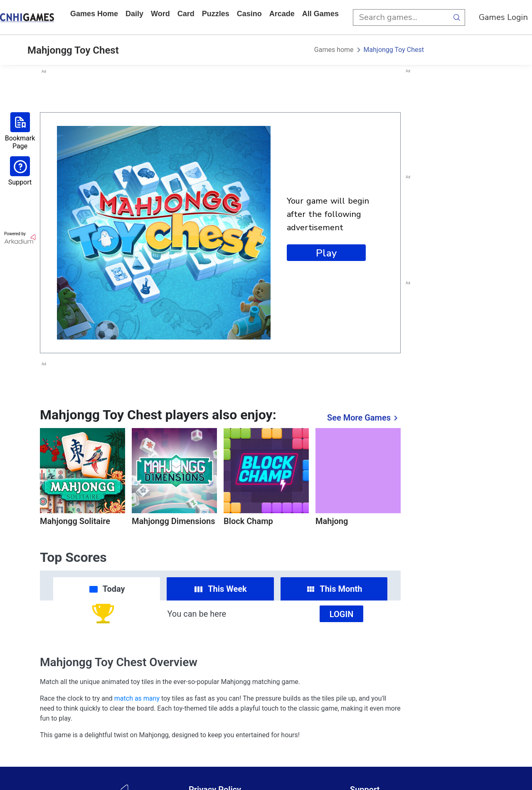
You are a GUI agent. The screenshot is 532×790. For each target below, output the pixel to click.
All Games (320, 14)
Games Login (503, 17)
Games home (94, 14)
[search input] (401, 17)
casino (249, 14)
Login (342, 614)
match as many (137, 698)
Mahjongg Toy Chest (394, 50)
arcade (282, 14)
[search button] (457, 17)
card (186, 14)
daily (134, 14)
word (160, 14)
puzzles (216, 14)
